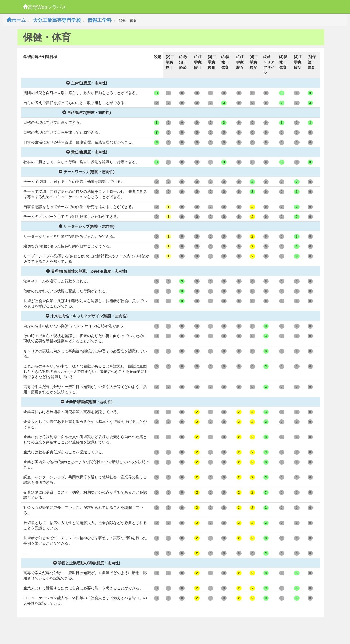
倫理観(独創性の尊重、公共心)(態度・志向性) (87, 271)
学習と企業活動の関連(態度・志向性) (87, 563)
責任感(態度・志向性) (87, 152)
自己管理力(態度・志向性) (87, 113)
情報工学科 (100, 20)
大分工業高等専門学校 (57, 20)
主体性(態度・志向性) (87, 83)
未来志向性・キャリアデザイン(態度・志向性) (87, 316)
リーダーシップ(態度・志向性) (87, 226)
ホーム (16, 20)
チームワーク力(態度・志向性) (87, 172)
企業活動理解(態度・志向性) (87, 402)
